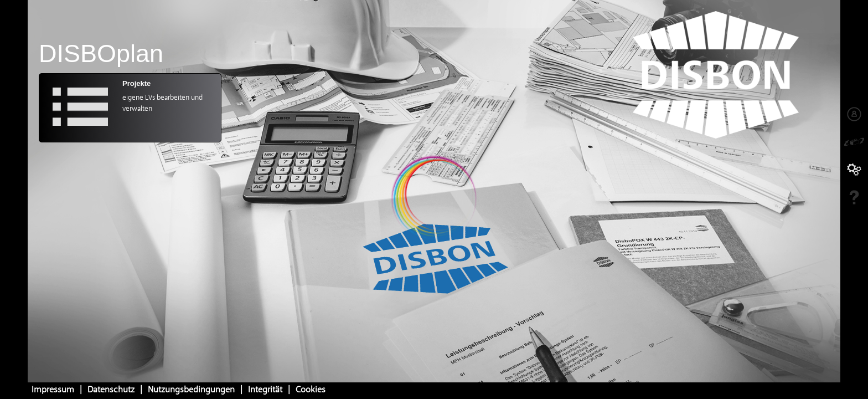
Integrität (265, 390)
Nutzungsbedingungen (191, 390)
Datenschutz (111, 390)
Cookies (311, 390)
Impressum (53, 390)
